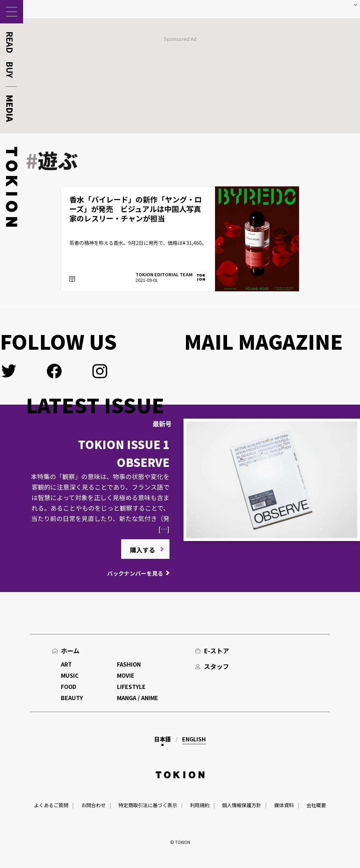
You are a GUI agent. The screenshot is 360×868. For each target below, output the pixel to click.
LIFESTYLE (131, 686)
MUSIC (70, 675)
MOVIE (126, 675)
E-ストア (216, 650)
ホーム (70, 650)
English (194, 739)
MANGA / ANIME (138, 698)
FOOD (69, 686)
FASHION (129, 664)
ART (66, 664)
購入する (143, 550)
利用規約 (200, 805)
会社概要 (316, 805)
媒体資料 (284, 805)
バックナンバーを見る (135, 573)
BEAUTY (72, 698)
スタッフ (216, 666)
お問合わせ (94, 805)
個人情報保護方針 (242, 805)
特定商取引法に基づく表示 (148, 805)
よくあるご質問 (51, 805)
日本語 (162, 739)
